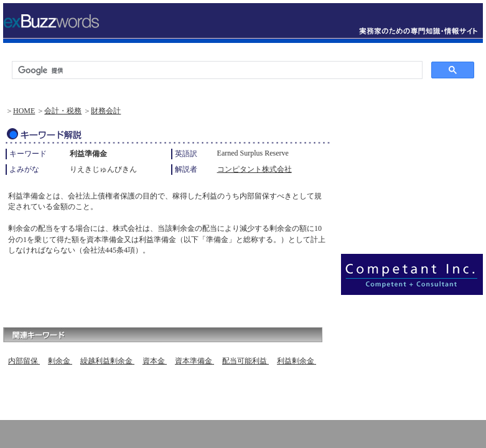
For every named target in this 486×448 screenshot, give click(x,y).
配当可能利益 (245, 361)
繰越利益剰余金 (107, 361)
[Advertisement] (149, 288)
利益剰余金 (297, 361)
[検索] (216, 70)
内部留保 (24, 361)
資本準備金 (194, 361)
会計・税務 (63, 111)
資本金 (155, 361)
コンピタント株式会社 (255, 169)
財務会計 (106, 111)
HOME (24, 111)
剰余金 (60, 361)
